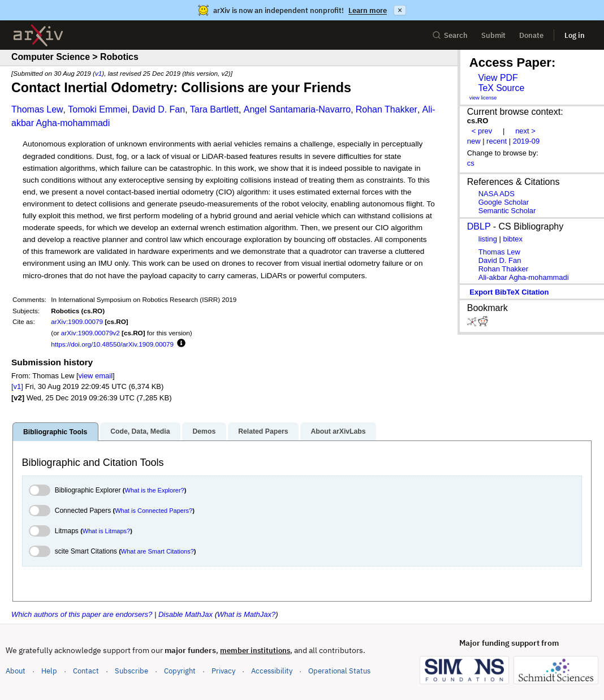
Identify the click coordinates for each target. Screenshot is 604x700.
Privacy (223, 671)
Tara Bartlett (214, 109)
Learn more (368, 10)
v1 (98, 73)
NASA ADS (497, 194)
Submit (493, 35)
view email (96, 376)
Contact (86, 671)
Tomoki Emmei (98, 109)
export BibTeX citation (509, 292)
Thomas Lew (37, 109)
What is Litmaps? (106, 531)
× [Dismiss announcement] (400, 10)
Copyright (180, 671)
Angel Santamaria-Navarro (297, 109)
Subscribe (131, 671)
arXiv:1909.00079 (77, 321)
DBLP (479, 226)
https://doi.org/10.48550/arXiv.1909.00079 (112, 344)
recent (497, 141)
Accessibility (272, 671)
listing (488, 239)
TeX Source (501, 88)
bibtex (513, 239)
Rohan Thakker (387, 109)
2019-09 (527, 141)
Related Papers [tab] (263, 431)
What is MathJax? (246, 614)
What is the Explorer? (155, 490)
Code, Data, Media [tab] (140, 431)
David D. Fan (159, 109)
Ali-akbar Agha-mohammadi (524, 277)
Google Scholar (504, 202)
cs (471, 163)
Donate (531, 35)
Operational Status (339, 670)
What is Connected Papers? (154, 511)
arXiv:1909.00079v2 (90, 333)
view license (483, 98)
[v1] (17, 386)
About (16, 671)
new (474, 141)
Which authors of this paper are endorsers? (82, 614)
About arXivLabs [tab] (338, 431)
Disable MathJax (185, 614)
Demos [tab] (204, 431)
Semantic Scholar (507, 211)
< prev (482, 131)
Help (49, 671)
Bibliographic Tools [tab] (55, 432)
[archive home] (38, 35)
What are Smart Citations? (158, 551)
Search (450, 35)
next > (525, 131)
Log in (575, 35)
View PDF (498, 78)
